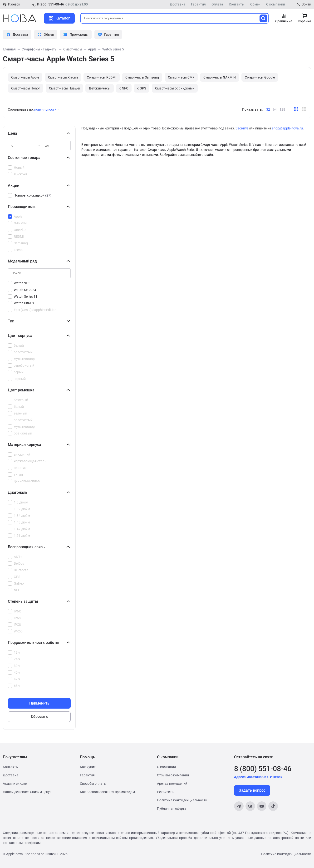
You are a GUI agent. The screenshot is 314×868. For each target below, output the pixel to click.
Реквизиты (166, 792)
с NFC (124, 88)
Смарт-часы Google (260, 77)
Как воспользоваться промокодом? (108, 792)
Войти (306, 4)
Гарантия (198, 4)
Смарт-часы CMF (181, 77)
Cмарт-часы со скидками (175, 88)
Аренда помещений (172, 784)
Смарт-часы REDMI (102, 77)
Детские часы (100, 88)
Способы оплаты (93, 784)
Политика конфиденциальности (182, 800)
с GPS (142, 88)
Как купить (89, 767)
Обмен (255, 4)
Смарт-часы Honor (26, 88)
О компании (276, 4)
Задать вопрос (252, 790)
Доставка (178, 4)
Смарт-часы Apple (25, 77)
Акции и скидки (15, 784)
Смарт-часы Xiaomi (63, 77)
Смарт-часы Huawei (64, 88)
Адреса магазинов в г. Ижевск (258, 777)
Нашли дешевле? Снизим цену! (27, 792)
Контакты (237, 4)
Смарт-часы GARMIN (220, 77)
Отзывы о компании (173, 775)
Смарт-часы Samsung (142, 77)
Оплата (217, 4)
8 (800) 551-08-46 (50, 4)
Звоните (242, 128)
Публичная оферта (172, 809)
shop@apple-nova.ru (287, 128)
